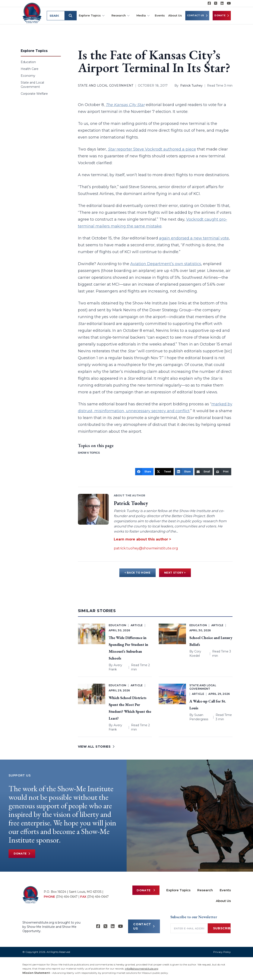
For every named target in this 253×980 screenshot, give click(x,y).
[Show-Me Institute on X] (216, 3)
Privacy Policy (222, 952)
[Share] (144, 472)
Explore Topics (92, 15)
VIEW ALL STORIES (96, 747)
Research (121, 15)
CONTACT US (144, 926)
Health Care (30, 69)
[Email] (204, 472)
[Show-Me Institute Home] (32, 13)
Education (28, 62)
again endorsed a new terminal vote (194, 238)
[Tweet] (164, 472)
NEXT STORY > (175, 573)
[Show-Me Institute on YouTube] (229, 3)
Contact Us (197, 16)
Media (143, 15)
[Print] (223, 472)
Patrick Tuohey (191, 86)
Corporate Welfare (34, 94)
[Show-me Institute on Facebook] (209, 3)
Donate (222, 16)
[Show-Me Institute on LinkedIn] (222, 3)
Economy (28, 76)
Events (160, 15)
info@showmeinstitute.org (142, 969)
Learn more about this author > (142, 539)
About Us (175, 15)
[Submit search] (71, 16)
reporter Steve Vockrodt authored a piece (152, 149)
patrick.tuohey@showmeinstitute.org (146, 548)
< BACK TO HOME (137, 573)
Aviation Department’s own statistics (166, 264)
